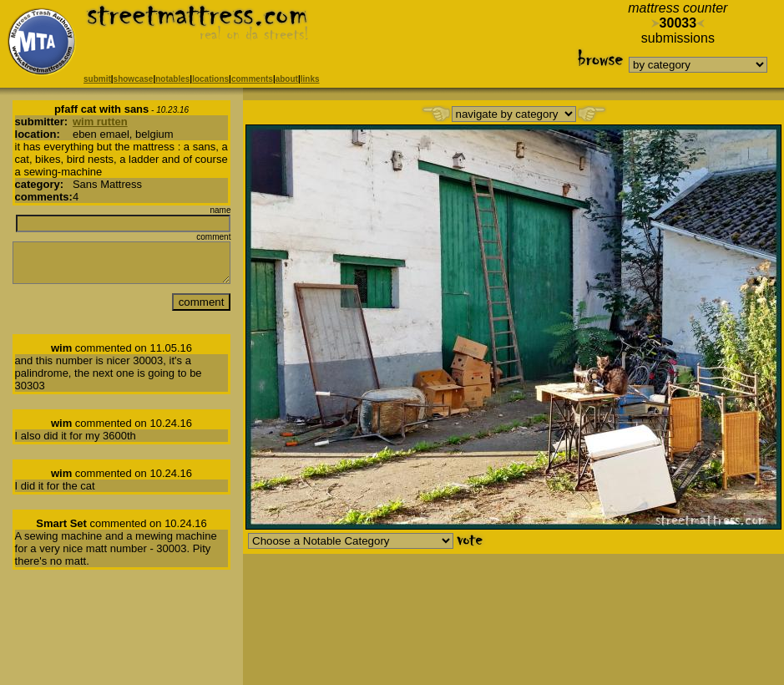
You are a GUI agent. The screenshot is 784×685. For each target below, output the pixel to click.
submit (97, 79)
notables (172, 79)
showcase (134, 79)
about (287, 79)
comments (252, 79)
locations (210, 79)
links (310, 79)
